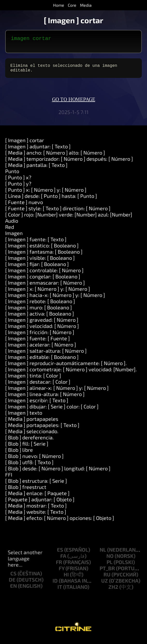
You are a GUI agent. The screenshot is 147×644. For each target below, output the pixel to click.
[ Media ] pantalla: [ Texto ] (36, 169)
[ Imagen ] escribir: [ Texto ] (37, 404)
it (60, 591)
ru (107, 578)
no (110, 560)
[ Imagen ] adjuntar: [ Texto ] (38, 150)
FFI (9, 479)
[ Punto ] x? (18, 181)
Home (59, 5)
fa (63, 560)
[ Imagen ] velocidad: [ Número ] (42, 330)
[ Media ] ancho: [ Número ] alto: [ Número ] (55, 157)
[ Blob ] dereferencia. (30, 441)
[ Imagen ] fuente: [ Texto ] (36, 243)
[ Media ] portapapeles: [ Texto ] (42, 429)
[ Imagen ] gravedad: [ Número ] (42, 324)
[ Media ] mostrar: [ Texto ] (36, 510)
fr (59, 566)
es (60, 554)
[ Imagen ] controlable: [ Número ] (44, 274)
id (55, 585)
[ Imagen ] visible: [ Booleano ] (40, 262)
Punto (12, 175)
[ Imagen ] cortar (25, 144)
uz (105, 585)
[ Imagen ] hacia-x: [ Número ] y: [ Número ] (55, 299)
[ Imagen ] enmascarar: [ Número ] (45, 287)
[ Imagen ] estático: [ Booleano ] (42, 249)
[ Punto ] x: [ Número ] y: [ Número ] (46, 194)
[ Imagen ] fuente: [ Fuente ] (38, 342)
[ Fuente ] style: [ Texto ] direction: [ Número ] (58, 212)
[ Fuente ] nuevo (24, 206)
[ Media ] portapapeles (32, 423)
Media (86, 5)
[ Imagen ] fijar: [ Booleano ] (37, 268)
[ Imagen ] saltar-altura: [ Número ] (46, 355)
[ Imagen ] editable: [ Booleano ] (42, 361)
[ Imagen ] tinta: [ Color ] (33, 380)
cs (13, 577)
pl (110, 566)
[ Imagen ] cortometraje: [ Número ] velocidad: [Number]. (71, 373)
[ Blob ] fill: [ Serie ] (27, 448)
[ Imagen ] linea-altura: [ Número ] (45, 398)
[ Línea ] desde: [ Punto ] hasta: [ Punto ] (51, 200)
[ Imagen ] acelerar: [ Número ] (41, 349)
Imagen (14, 237)
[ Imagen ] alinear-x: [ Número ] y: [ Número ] (57, 392)
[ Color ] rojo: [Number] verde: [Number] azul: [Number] (69, 219)
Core (72, 5)
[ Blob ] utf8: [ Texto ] (29, 466)
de (12, 584)
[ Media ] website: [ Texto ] (36, 516)
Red (10, 231)
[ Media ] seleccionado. (32, 435)
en (13, 590)
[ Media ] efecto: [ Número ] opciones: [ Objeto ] (60, 522)
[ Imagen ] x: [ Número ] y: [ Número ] (48, 293)
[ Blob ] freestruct (26, 491)
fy (62, 572)
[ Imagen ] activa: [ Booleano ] (40, 318)
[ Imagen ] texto (24, 417)
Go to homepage (74, 104)
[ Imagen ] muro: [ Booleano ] (39, 311)
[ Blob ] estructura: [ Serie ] (36, 485)
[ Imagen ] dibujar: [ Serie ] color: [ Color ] (52, 410)
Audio (12, 225)
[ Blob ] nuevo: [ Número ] (34, 460)
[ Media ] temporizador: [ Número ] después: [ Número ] (69, 163)
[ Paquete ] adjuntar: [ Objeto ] (40, 503)
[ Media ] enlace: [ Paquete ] (37, 497)
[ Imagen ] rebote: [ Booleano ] (40, 305)
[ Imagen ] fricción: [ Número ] (40, 336)
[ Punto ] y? (18, 188)
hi (66, 578)
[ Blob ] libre (19, 454)
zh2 (113, 591)
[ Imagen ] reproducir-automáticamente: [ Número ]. (66, 367)
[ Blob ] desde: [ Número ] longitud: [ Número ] (58, 472)
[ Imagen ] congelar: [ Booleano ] (43, 280)
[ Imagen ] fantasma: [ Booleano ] (44, 256)
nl (103, 554)
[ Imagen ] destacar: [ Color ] (38, 386)
